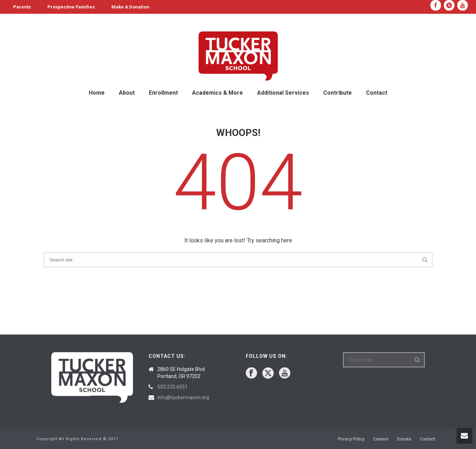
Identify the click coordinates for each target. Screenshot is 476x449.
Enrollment (163, 93)
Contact (377, 93)
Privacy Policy (351, 439)
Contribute (338, 93)
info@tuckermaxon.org (183, 397)
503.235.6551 (173, 387)
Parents (22, 7)
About (127, 93)
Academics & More (217, 93)
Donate (404, 439)
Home (97, 93)
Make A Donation (130, 7)
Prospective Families (71, 7)
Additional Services (283, 93)
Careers (381, 439)
